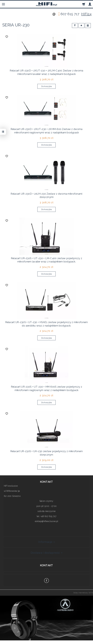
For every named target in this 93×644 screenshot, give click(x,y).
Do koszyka (47, 86)
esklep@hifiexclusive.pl (46, 521)
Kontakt (47, 565)
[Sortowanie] (81, 26)
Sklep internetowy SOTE (83, 593)
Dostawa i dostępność (46, 553)
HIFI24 (86, 14)
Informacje (46, 542)
